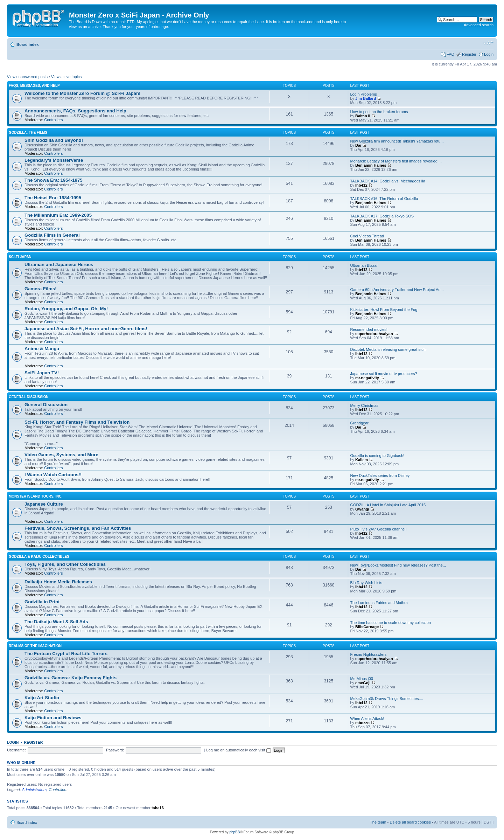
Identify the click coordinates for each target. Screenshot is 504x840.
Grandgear (359, 423)
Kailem (362, 460)
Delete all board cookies (410, 822)
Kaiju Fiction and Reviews (53, 718)
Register (469, 54)
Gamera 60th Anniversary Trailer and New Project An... (397, 290)
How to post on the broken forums (379, 112)
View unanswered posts (27, 77)
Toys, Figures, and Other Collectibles (65, 564)
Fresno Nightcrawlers (368, 654)
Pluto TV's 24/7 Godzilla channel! (378, 529)
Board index (28, 44)
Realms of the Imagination (35, 646)
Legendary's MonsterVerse (54, 160)
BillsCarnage (367, 627)
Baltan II (363, 116)
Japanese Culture (44, 504)
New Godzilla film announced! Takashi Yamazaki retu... (397, 141)
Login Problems (363, 94)
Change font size (488, 43)
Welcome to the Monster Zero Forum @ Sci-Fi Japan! (82, 93)
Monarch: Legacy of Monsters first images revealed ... (396, 161)
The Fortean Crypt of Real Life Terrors (66, 654)
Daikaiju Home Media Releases (58, 582)
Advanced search (479, 25)
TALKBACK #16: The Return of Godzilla (384, 199)
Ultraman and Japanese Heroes (59, 265)
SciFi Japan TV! (42, 373)
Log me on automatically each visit (238, 750)
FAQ (450, 54)
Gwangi (362, 509)
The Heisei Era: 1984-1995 (53, 198)
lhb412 (361, 185)
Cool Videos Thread (367, 236)
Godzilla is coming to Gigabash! (377, 456)
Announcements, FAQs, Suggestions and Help (75, 111)
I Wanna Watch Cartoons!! (53, 475)
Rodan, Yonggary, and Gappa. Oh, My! (66, 309)
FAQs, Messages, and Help (34, 86)
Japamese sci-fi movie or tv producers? (383, 374)
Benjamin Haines (371, 165)
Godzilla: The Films (28, 133)
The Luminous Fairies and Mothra (379, 603)
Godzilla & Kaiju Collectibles (39, 557)
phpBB (234, 832)
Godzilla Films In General (52, 235)
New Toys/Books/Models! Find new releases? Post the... (398, 565)
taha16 (158, 808)
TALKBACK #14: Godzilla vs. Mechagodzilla (387, 181)
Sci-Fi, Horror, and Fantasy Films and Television (77, 422)
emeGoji (363, 683)
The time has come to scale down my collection (390, 623)
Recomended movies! (369, 329)
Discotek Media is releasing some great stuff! (388, 349)
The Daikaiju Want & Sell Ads (56, 622)
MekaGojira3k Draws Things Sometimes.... (386, 699)
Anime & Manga (42, 349)
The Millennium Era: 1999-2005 (58, 215)
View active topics (66, 77)
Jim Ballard (366, 98)
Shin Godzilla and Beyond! (54, 140)
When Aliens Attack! (367, 718)
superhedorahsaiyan (374, 334)
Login (489, 54)
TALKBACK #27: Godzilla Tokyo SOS (382, 216)
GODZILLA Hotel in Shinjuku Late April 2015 (388, 505)
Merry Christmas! (365, 405)
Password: (115, 750)
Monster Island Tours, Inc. (36, 496)
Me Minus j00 (361, 679)
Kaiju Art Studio (42, 698)
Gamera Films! (41, 289)
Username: (16, 750)
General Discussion (29, 397)
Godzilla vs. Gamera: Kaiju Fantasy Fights (71, 678)
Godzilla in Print (42, 602)
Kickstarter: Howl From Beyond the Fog (384, 310)
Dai (358, 145)
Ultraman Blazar (364, 265)
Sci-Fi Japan (20, 257)
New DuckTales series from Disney (380, 475)
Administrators (34, 790)
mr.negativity (367, 378)
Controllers (53, 120)
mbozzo (362, 723)
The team (378, 822)
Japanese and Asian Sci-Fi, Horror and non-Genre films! (86, 329)
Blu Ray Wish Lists (366, 583)
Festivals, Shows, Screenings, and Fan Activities (78, 528)
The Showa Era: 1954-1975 (54, 180)
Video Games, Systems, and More (61, 455)
